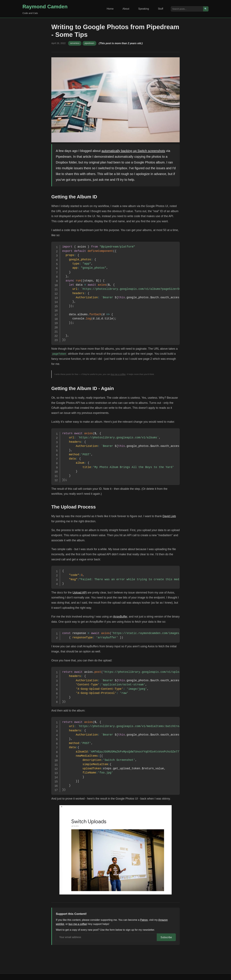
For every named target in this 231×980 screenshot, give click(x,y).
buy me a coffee (118, 374)
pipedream (89, 43)
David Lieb (169, 516)
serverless (75, 43)
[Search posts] (187, 9)
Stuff (160, 9)
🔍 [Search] (206, 9)
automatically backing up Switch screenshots (133, 151)
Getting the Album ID (74, 197)
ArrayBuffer (120, 617)
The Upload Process (74, 507)
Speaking (144, 9)
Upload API (80, 593)
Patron (144, 920)
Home (110, 9)
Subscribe (166, 937)
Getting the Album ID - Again (83, 388)
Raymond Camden (45, 7)
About (126, 9)
